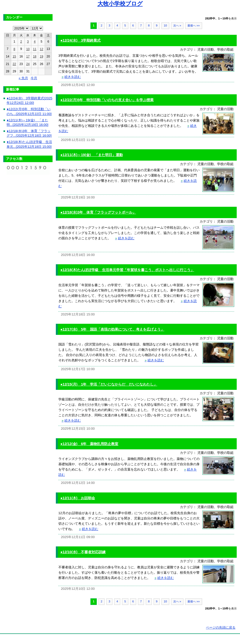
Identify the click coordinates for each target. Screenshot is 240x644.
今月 (34, 78)
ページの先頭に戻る (221, 627)
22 (14, 64)
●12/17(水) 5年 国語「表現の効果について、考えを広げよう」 (112, 329)
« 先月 (23, 78)
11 (35, 49)
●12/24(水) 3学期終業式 (80, 40)
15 (14, 56)
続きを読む (71, 77)
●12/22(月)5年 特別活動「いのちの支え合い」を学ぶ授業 (107, 100)
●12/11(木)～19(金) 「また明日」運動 (92, 155)
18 (35, 56)
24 (28, 64)
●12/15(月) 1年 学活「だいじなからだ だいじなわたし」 (109, 384)
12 (41, 49)
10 (165, 25)
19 (41, 56)
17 (28, 56)
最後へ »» (194, 25)
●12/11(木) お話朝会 (78, 498)
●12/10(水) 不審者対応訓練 (83, 552)
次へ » (177, 25)
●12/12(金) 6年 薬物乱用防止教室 (89, 444)
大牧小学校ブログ (120, 4)
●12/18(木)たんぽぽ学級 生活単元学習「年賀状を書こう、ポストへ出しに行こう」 (127, 270)
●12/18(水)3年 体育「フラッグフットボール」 (98, 212)
